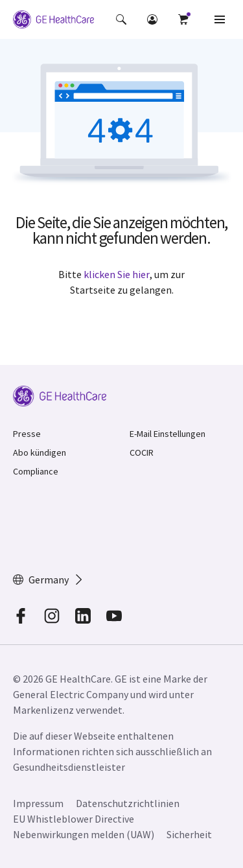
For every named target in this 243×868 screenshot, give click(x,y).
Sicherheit (189, 834)
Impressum (38, 803)
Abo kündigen (40, 452)
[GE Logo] (53, 19)
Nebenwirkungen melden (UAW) (84, 834)
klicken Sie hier (117, 274)
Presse (27, 434)
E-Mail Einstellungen (168, 434)
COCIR (142, 452)
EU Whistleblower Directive (74, 819)
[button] (121, 19)
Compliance (36, 471)
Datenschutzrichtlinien (128, 803)
